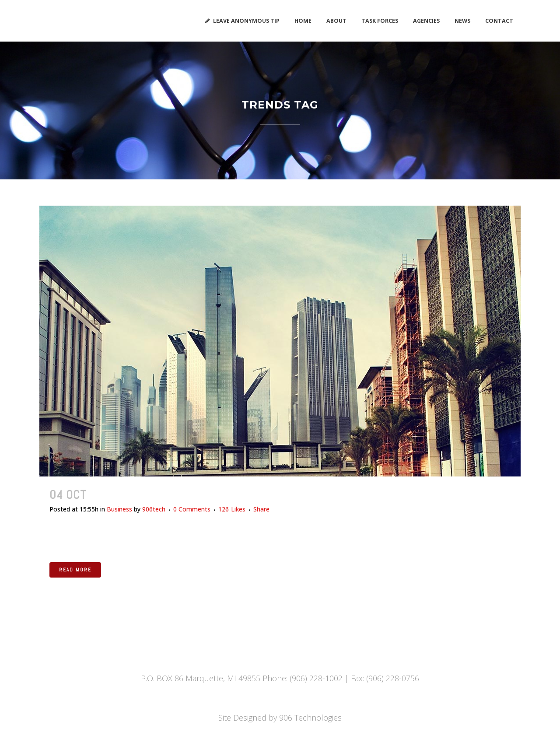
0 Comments (192, 509)
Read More (75, 570)
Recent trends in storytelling (177, 495)
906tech (154, 509)
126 (232, 509)
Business (119, 509)
